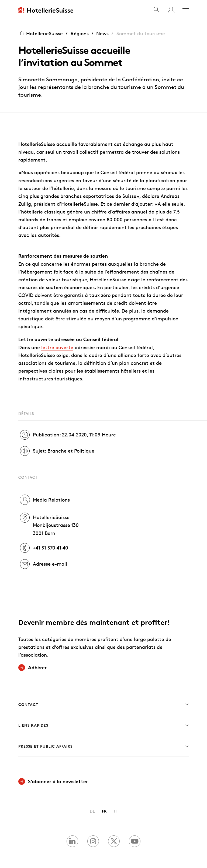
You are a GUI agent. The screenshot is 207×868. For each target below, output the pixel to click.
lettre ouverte (57, 347)
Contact (103, 705)
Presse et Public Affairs (103, 746)
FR (104, 811)
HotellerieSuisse (41, 33)
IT (115, 811)
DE (92, 811)
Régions (80, 33)
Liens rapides (103, 725)
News (102, 33)
